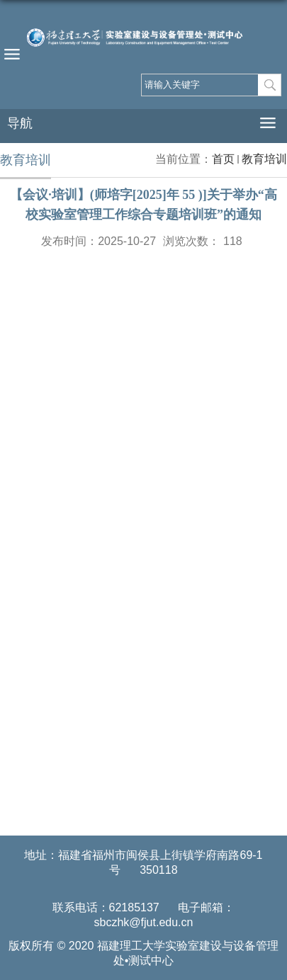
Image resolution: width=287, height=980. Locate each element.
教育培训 (264, 159)
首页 (223, 159)
